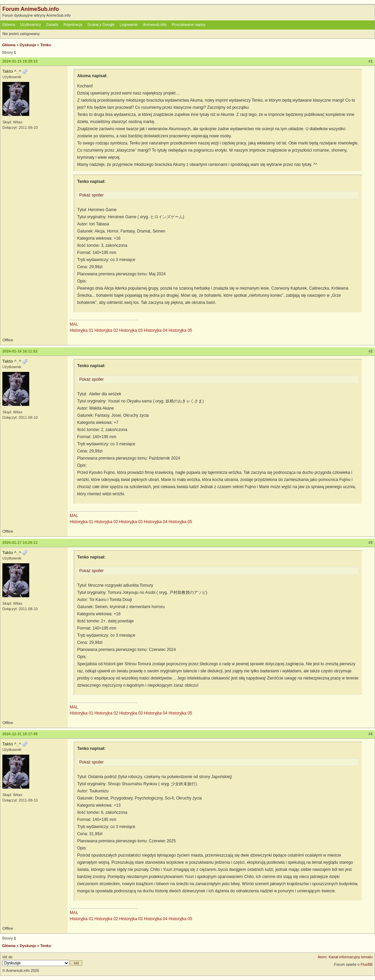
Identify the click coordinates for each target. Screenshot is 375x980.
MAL (74, 324)
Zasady (52, 24)
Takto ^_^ (12, 71)
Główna (9, 24)
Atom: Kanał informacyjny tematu (345, 957)
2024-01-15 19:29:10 (20, 61)
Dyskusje (28, 45)
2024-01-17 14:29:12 (20, 543)
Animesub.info (155, 24)
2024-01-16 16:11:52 (20, 351)
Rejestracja (73, 24)
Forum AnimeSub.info (31, 9)
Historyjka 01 (81, 330)
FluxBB (367, 964)
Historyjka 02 (106, 330)
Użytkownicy (30, 24)
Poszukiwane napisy (189, 24)
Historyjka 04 (156, 330)
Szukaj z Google (101, 24)
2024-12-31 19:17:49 (20, 734)
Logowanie (129, 24)
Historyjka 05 (180, 330)
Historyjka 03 (131, 330)
